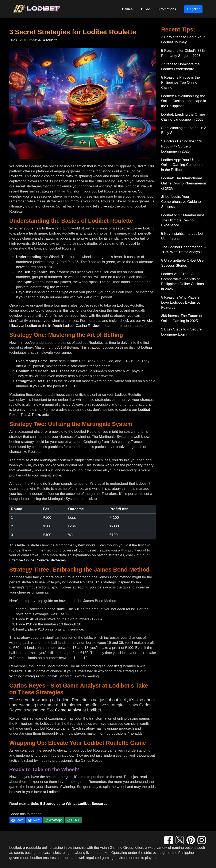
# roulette (51, 40)
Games (127, 9)
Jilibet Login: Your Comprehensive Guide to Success (181, 202)
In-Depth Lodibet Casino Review (74, 326)
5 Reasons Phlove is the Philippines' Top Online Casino (180, 83)
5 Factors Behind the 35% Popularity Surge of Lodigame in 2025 (182, 146)
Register (193, 9)
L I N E (74, 820)
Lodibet (53, 792)
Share (17, 820)
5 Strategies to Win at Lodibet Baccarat (73, 804)
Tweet (34, 820)
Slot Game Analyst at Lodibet (74, 710)
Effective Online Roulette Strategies (38, 560)
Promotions (167, 9)
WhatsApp (54, 820)
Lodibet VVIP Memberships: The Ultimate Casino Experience (183, 220)
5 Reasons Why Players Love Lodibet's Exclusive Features (181, 302)
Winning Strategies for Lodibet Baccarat (41, 676)
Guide (146, 9)
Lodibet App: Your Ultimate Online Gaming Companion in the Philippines (183, 165)
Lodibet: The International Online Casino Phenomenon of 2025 (184, 183)
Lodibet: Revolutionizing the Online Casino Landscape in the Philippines (184, 101)
